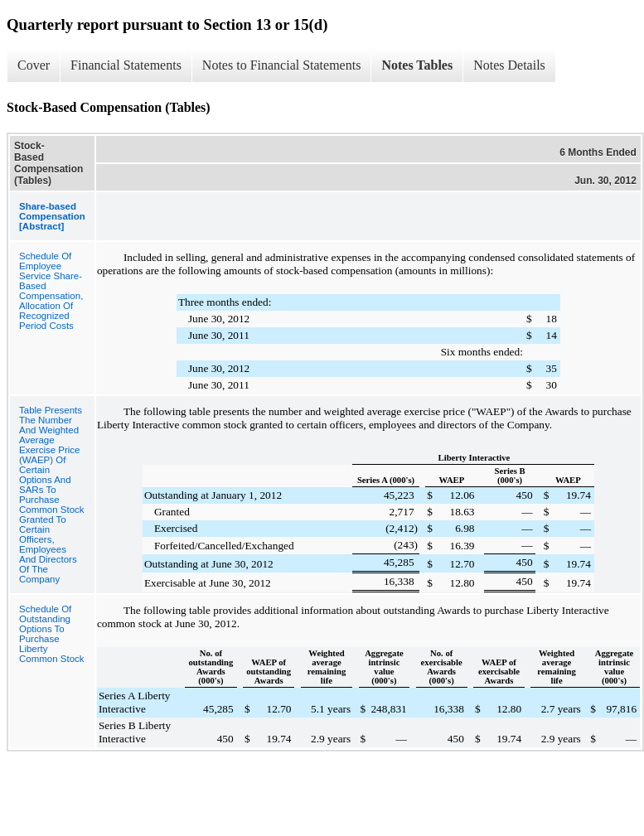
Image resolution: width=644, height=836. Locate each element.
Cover (34, 65)
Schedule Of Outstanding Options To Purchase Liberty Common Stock (52, 634)
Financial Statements (126, 65)
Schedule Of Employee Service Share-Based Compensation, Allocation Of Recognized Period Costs (51, 291)
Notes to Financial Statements (282, 65)
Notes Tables (417, 65)
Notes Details (509, 65)
